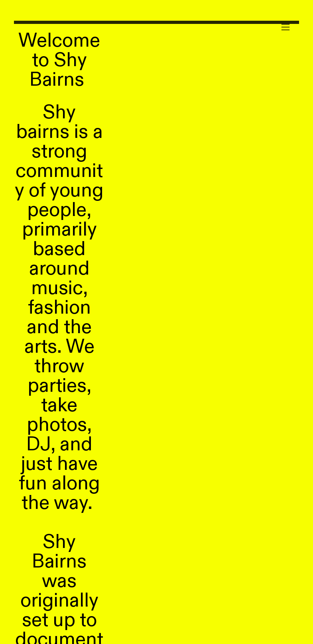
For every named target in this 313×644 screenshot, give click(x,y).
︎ (285, 27)
